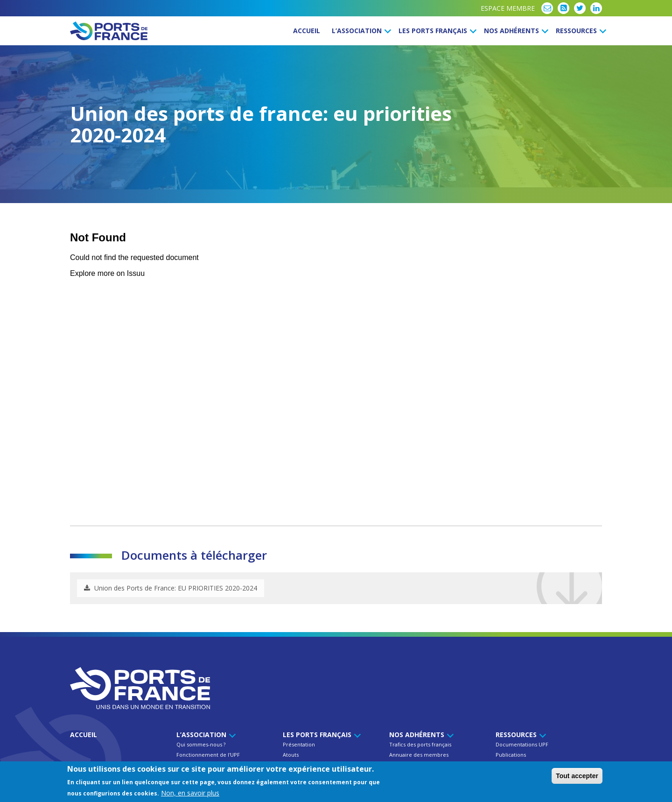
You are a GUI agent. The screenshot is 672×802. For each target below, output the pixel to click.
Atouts (291, 755)
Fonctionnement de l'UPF (208, 755)
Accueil (307, 31)
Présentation (299, 744)
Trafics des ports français (420, 744)
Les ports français (436, 31)
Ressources (580, 31)
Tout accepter (577, 776)
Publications (511, 755)
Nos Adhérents (515, 31)
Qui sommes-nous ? (201, 744)
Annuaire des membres (419, 755)
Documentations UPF (522, 744)
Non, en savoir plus (190, 793)
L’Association (360, 31)
